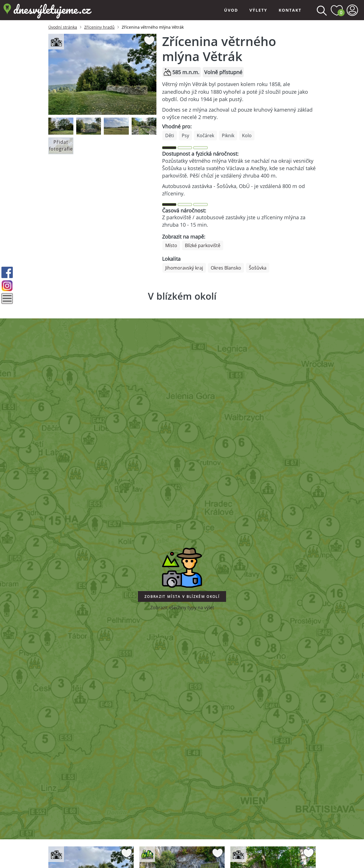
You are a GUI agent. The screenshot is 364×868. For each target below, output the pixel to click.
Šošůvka (258, 268)
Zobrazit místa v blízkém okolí (182, 597)
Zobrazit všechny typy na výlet (182, 608)
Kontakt (290, 10)
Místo (171, 245)
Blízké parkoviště (203, 245)
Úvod (231, 10)
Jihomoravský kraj (184, 268)
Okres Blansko (226, 268)
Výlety (258, 10)
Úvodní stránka (63, 27)
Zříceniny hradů (99, 27)
